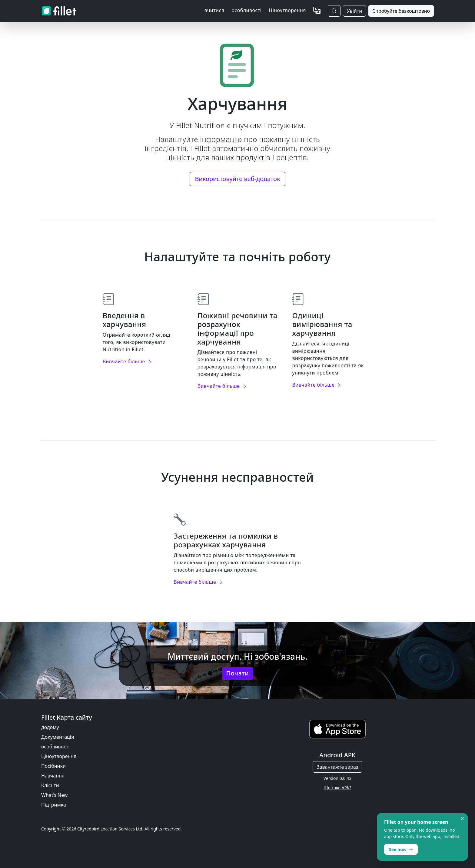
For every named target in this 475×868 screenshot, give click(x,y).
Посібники (53, 766)
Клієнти (50, 785)
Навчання (53, 776)
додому (50, 727)
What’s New (54, 795)
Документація (58, 737)
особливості (55, 747)
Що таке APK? (337, 788)
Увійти (354, 11)
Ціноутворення (287, 10)
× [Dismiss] (462, 819)
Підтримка (54, 805)
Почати (237, 673)
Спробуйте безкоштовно (401, 11)
